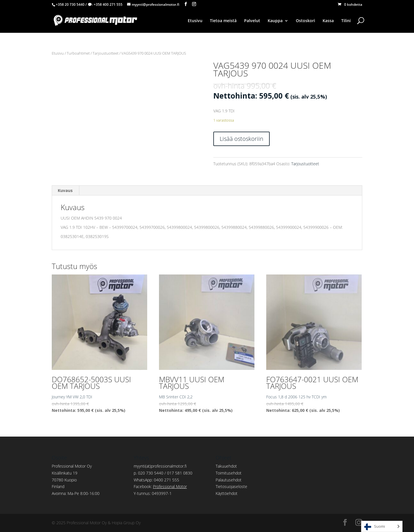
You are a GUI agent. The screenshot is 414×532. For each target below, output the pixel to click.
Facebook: (160, 486)
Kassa (328, 21)
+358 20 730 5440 (70, 4)
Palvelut (252, 21)
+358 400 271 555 (108, 4)
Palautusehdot (229, 480)
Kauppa (275, 21)
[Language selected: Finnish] (382, 526)
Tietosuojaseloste (231, 486)
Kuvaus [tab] (65, 190)
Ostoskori (305, 21)
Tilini (346, 21)
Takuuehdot (226, 466)
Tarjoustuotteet (106, 53)
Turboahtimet (78, 53)
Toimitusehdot (229, 473)
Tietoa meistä (223, 21)
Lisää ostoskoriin (241, 139)
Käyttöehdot (227, 493)
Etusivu (195, 21)
